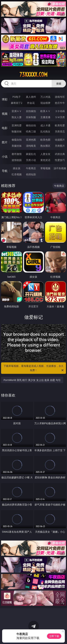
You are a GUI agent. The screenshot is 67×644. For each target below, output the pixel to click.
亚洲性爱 (17, 125)
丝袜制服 (31, 117)
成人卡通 (45, 125)
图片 (5, 142)
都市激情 (17, 154)
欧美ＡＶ (45, 111)
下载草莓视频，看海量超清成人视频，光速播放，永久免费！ (34, 368)
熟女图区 (45, 146)
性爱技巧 (60, 160)
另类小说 (31, 160)
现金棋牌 (45, 103)
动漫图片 (60, 140)
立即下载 (54, 636)
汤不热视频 (60, 168)
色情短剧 (31, 174)
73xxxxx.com (33, 75)
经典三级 (31, 131)
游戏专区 (60, 97)
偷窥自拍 (17, 140)
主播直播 (45, 117)
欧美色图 (45, 140)
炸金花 (31, 103)
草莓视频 (45, 168)
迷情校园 (17, 160)
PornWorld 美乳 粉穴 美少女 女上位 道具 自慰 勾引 (32, 380)
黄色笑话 (45, 160)
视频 (5, 114)
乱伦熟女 (45, 131)
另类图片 (60, 146)
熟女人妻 (17, 117)
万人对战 (45, 97)
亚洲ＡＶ (17, 111)
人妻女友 (45, 154)
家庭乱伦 (31, 154)
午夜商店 (31, 168)
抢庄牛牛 (60, 103)
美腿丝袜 (17, 146)
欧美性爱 (60, 125)
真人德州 (31, 97)
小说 (5, 157)
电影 (5, 128)
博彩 (5, 99)
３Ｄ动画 (60, 111)
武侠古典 (60, 154)
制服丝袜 (17, 131)
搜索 (59, 84)
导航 (5, 171)
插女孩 (17, 168)
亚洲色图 (31, 140)
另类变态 (60, 131)
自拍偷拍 (31, 111)
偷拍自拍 (31, 125)
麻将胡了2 (17, 103)
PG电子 (17, 97)
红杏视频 (17, 174)
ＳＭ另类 (60, 117)
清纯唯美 (31, 146)
